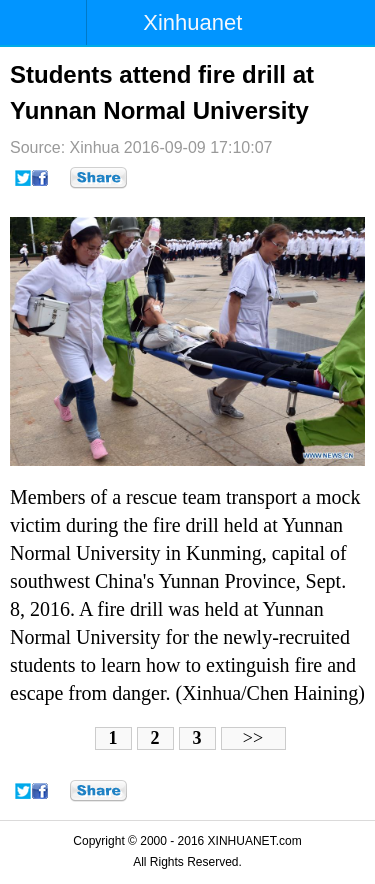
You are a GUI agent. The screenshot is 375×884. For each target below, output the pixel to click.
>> (253, 738)
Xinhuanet (192, 22)
